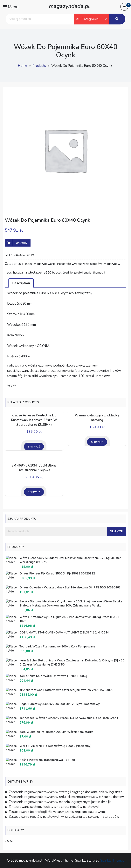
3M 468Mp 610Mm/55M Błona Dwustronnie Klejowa (34, 468)
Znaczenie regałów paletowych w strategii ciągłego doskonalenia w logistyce (65, 792)
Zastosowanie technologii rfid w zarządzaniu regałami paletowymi (57, 812)
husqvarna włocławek (28, 273)
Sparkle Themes (112, 861)
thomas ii (99, 273)
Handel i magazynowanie (39, 264)
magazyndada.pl (69, 6)
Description (21, 283)
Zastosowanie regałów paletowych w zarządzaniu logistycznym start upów (64, 817)
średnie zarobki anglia (77, 273)
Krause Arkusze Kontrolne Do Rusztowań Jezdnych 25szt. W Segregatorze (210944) (34, 420)
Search (117, 531)
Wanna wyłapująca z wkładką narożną (97, 418)
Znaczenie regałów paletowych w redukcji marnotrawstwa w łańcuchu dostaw (66, 797)
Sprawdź (22, 243)
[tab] (21, 283)
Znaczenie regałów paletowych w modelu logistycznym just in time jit (60, 802)
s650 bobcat (53, 273)
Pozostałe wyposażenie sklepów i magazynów (89, 264)
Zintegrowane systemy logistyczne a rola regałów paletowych (55, 807)
